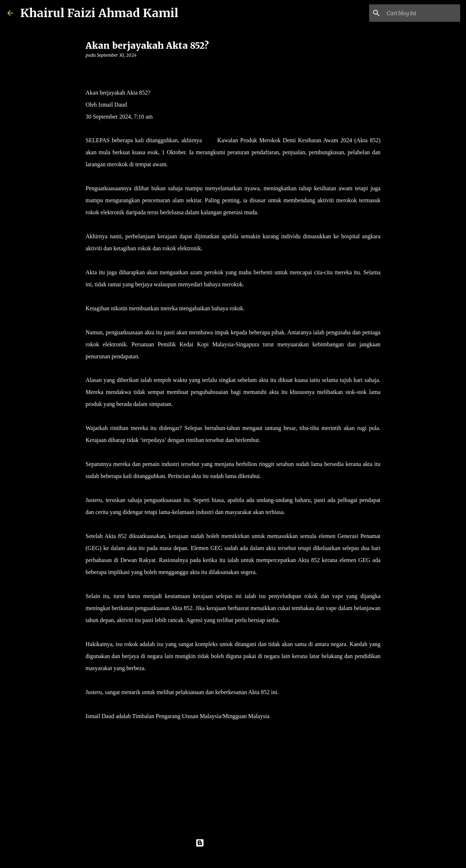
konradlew (248, 858)
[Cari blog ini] (422, 13)
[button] (90, 70)
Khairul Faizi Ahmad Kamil (99, 13)
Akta (210, 140)
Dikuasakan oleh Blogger (233, 843)
